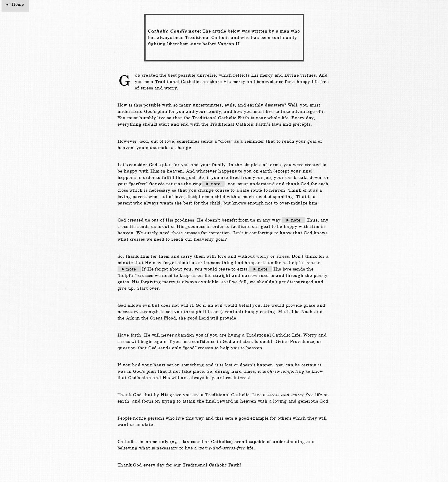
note (216, 184)
